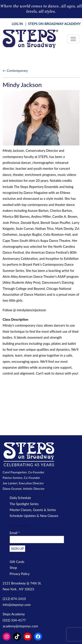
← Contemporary (15, 71)
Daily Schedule (20, 498)
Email (15, 533)
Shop (13, 568)
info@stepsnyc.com (17, 605)
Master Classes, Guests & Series (33, 510)
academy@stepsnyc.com (20, 626)
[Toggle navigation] (73, 39)
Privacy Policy (20, 574)
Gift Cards (17, 562)
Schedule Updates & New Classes (34, 516)
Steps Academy (14, 614)
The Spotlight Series (24, 504)
